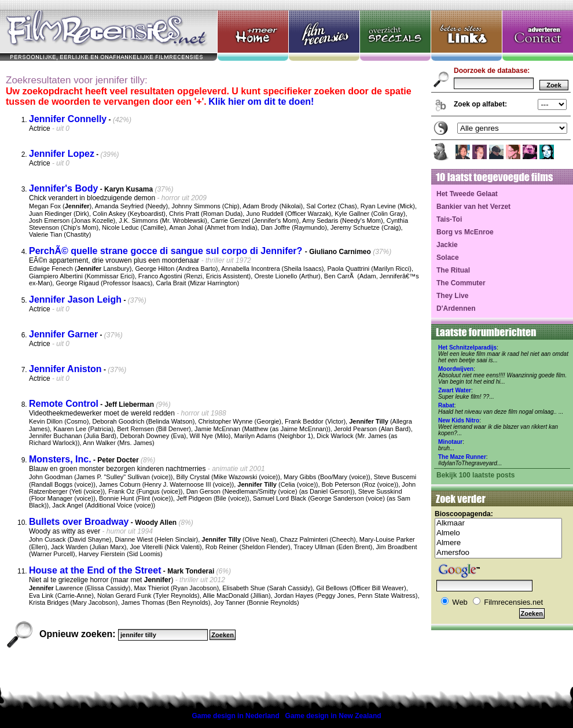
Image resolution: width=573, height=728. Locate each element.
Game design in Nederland (235, 716)
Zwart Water (455, 390)
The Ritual (453, 270)
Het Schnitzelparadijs (467, 348)
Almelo (498, 533)
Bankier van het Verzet (473, 207)
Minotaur (450, 442)
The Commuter (461, 283)
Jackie (447, 245)
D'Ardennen (456, 308)
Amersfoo (498, 553)
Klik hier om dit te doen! (261, 102)
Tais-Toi (449, 219)
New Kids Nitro (459, 420)
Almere (498, 543)
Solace (448, 258)
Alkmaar (498, 523)
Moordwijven (456, 369)
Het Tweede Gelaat (467, 194)
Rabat (446, 405)
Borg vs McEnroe (465, 232)
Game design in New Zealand (333, 716)
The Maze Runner (462, 457)
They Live (452, 296)
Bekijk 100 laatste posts (475, 475)
